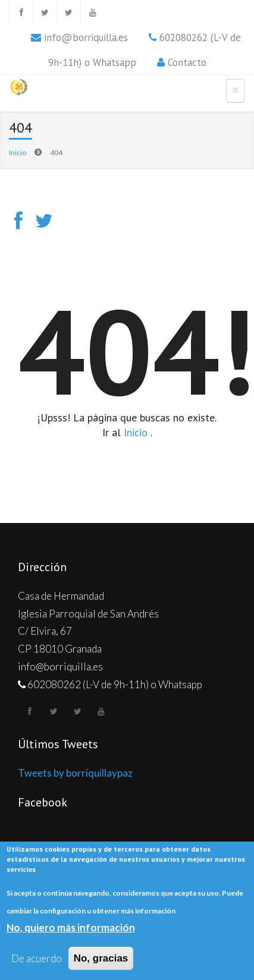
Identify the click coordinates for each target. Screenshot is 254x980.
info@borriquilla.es (86, 37)
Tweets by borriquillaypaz (75, 773)
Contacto (187, 62)
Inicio (18, 152)
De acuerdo (37, 959)
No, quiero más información (71, 928)
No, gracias (101, 959)
